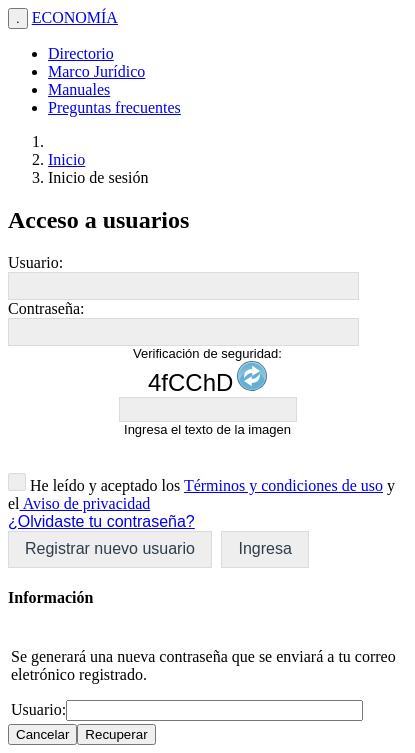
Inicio (66, 159)
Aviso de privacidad (85, 503)
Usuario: (35, 262)
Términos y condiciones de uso (283, 485)
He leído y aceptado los (103, 485)
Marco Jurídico (96, 71)
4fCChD (190, 382)
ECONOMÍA (75, 17)
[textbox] (183, 286)
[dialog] (207, 666)
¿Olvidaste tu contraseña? (101, 521)
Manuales (79, 89)
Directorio (81, 53)
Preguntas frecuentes (114, 107)
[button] (110, 549)
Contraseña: (46, 308)
